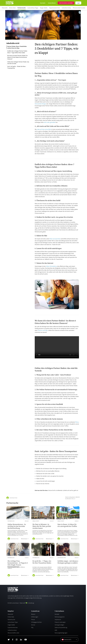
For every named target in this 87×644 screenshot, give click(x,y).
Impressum (58, 620)
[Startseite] (10, 3)
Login (78, 3)
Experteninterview (13, 627)
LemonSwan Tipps (13, 622)
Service (33, 625)
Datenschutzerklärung (61, 627)
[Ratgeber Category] (12, 8)
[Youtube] (26, 640)
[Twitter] (9, 640)
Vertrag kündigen (59, 625)
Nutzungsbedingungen (61, 633)
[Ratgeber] (5, 8)
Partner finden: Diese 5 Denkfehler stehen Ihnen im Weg (17, 47)
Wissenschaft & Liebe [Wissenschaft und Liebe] (13, 633)
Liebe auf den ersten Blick (44, 129)
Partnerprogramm (60, 617)
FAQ (32, 627)
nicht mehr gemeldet (50, 122)
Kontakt (57, 614)
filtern (77, 422)
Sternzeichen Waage (40, 104)
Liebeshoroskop (12, 630)
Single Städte (11, 625)
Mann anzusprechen (55, 239)
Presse (33, 620)
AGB (56, 630)
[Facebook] (13, 640)
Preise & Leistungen (60, 622)
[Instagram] (17, 640)
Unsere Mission (52, 3)
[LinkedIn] (21, 640)
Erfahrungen (35, 617)
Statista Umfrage (43, 330)
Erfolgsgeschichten (36, 622)
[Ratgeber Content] (18, 524)
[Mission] (52, 3)
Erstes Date (11, 617)
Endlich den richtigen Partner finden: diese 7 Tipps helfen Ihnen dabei (17, 52)
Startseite (43, 3)
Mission (33, 614)
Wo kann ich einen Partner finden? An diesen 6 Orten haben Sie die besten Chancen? (18, 57)
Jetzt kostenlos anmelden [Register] (66, 3)
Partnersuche (11, 620)
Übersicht (10, 614)
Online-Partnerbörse (51, 266)
